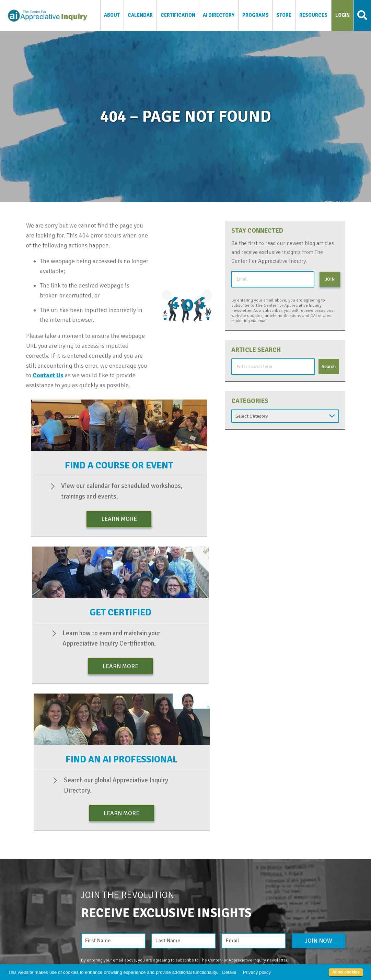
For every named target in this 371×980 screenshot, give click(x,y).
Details (229, 972)
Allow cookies (346, 972)
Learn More (119, 519)
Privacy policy (257, 972)
